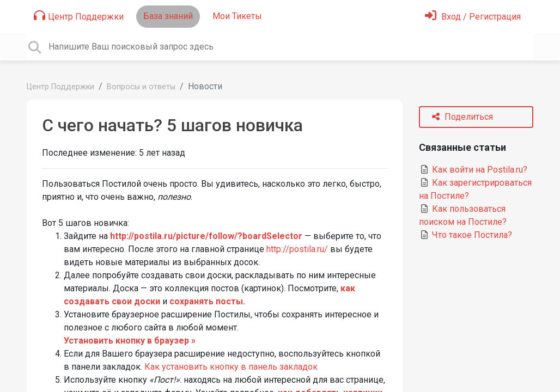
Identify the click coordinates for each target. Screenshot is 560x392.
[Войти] (473, 17)
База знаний (168, 16)
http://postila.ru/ (297, 249)
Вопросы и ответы (141, 87)
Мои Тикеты (237, 16)
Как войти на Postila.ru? (473, 170)
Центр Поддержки (79, 16)
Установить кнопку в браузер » (130, 341)
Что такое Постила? (465, 235)
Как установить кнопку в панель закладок (231, 367)
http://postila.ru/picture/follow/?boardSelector (206, 236)
